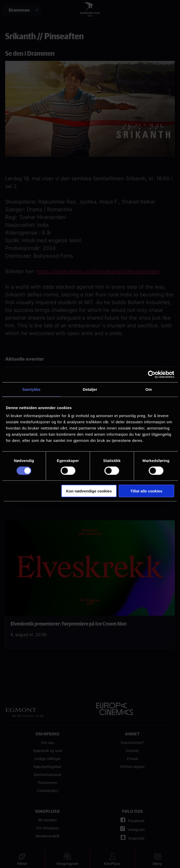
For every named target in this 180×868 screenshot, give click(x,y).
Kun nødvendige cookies (89, 491)
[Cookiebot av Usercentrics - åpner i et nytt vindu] (152, 374)
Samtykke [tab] (31, 389)
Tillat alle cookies (146, 491)
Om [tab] (149, 389)
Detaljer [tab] (90, 389)
